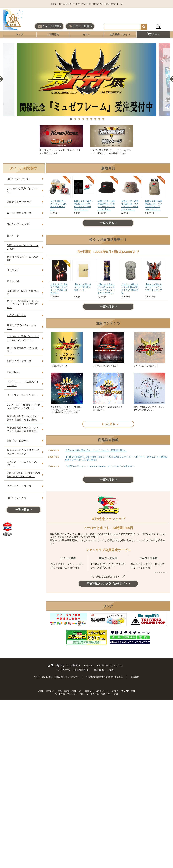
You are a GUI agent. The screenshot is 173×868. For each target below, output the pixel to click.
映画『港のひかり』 (18, 441)
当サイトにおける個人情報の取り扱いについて (56, 677)
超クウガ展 (13, 281)
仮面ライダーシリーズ (19, 202)
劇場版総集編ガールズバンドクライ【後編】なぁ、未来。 (23, 418)
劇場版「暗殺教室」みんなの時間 (23, 258)
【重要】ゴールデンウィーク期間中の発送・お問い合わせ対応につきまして (89, 4)
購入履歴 (99, 670)
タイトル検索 (48, 26)
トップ (20, 34)
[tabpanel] (86, 80)
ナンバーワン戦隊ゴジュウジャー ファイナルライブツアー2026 (23, 304)
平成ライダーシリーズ (19, 486)
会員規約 (135, 677)
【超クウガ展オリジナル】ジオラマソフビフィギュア (154, 287)
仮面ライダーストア (18, 224)
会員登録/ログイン (120, 34)
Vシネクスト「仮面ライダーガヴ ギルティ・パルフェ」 (24, 406)
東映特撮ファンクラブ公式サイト (107, 583)
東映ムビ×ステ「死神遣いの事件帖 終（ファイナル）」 (23, 475)
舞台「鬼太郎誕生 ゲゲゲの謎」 (22, 350)
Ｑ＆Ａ (86, 34)
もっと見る (108, 424)
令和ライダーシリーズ (19, 361)
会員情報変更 (81, 670)
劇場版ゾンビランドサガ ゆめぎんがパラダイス (23, 452)
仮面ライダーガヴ (17, 498)
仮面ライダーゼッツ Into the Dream (23, 247)
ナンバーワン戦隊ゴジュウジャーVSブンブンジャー (23, 338)
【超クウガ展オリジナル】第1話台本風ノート (83, 287)
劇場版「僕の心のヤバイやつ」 (21, 327)
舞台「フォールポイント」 (21, 395)
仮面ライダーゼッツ (18, 179)
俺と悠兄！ (13, 270)
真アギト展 (13, 236)
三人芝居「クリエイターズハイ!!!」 (23, 463)
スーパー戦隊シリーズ (19, 213)
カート (153, 34)
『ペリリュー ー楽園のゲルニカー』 (23, 384)
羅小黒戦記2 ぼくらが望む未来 (23, 293)
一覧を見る (107, 223)
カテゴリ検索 (79, 26)
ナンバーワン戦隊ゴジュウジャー (23, 190)
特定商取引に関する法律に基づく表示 (105, 677)
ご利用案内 (53, 34)
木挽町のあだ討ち (17, 315)
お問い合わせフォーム (111, 665)
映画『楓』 (13, 372)
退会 (112, 670)
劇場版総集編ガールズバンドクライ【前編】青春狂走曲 (23, 429)
